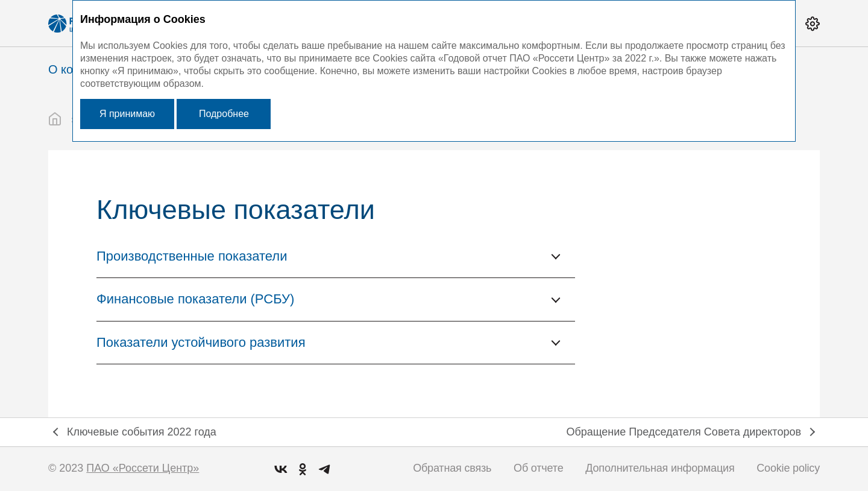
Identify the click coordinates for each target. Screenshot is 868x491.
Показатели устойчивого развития (201, 342)
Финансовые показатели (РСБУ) (195, 299)
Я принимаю (127, 114)
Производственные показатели (192, 256)
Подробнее (224, 114)
